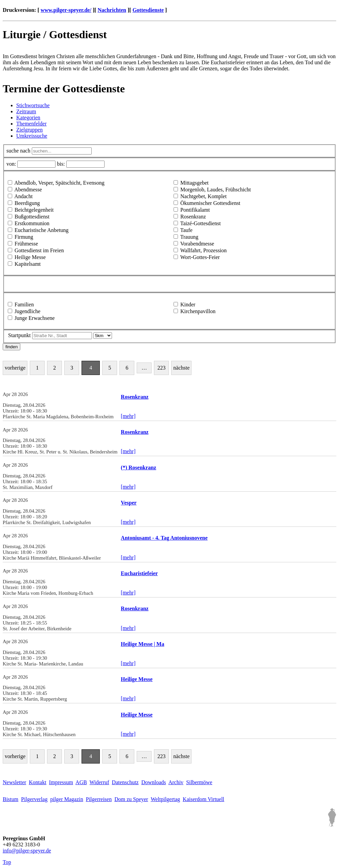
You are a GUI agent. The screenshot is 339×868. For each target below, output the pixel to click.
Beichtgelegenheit (34, 210)
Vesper (129, 503)
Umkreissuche (32, 136)
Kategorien (28, 118)
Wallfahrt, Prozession (204, 250)
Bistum (10, 799)
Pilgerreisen (99, 799)
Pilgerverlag (34, 799)
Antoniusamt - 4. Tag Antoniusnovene (164, 538)
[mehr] (128, 416)
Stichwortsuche (33, 105)
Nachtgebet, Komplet (204, 196)
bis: (61, 164)
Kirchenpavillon (198, 311)
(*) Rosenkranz (138, 467)
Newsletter (14, 782)
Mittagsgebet (195, 183)
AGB (81, 782)
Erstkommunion (32, 223)
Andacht (23, 196)
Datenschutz (125, 782)
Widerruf (99, 782)
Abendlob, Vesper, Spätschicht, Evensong (59, 183)
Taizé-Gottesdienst (201, 223)
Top (7, 862)
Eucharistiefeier (139, 573)
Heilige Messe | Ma (142, 644)
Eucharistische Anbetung (42, 230)
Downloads (154, 782)
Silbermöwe (199, 782)
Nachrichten (112, 10)
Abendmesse (28, 190)
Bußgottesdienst (32, 217)
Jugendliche (27, 311)
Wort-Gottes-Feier (200, 257)
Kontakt (38, 782)
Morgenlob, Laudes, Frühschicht (216, 190)
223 (161, 368)
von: (11, 164)
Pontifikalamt (195, 210)
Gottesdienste (148, 10)
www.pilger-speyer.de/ (66, 10)
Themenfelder (31, 124)
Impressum (61, 782)
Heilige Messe (30, 257)
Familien (24, 304)
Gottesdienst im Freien (39, 250)
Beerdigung (27, 203)
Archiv (176, 782)
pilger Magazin (66, 799)
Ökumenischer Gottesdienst (210, 203)
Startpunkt (19, 335)
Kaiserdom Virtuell (204, 799)
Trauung (189, 237)
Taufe (186, 230)
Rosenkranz (193, 217)
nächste (181, 368)
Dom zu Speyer (131, 799)
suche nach (18, 151)
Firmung (24, 237)
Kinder (188, 304)
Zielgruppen (29, 130)
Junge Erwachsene (35, 318)
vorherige (15, 368)
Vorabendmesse (197, 244)
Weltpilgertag (165, 799)
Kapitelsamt (28, 264)
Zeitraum (26, 111)
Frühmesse (26, 244)
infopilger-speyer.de (27, 851)
